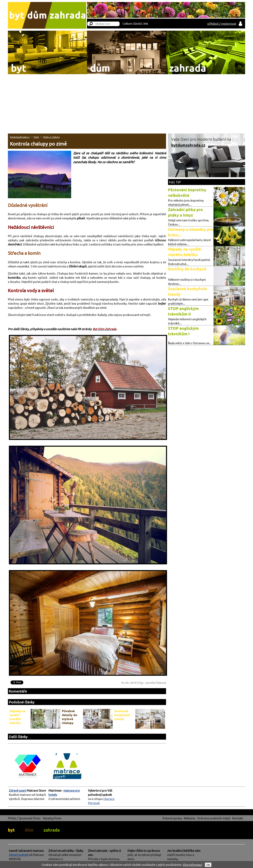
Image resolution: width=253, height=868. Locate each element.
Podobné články (22, 702)
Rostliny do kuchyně (187, 269)
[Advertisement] (126, 104)
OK (208, 865)
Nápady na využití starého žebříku (17, 717)
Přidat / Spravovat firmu (24, 818)
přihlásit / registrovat (222, 23)
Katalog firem (52, 818)
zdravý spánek (18, 855)
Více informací (193, 865)
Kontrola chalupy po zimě (38, 144)
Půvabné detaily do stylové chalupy (70, 717)
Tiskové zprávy (172, 818)
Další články (18, 737)
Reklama (190, 818)
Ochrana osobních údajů (214, 818)
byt (11, 830)
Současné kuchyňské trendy (122, 715)
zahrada (52, 830)
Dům (36, 137)
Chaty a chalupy (51, 137)
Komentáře (18, 691)
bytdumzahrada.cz (20, 137)
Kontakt (238, 818)
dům (29, 830)
